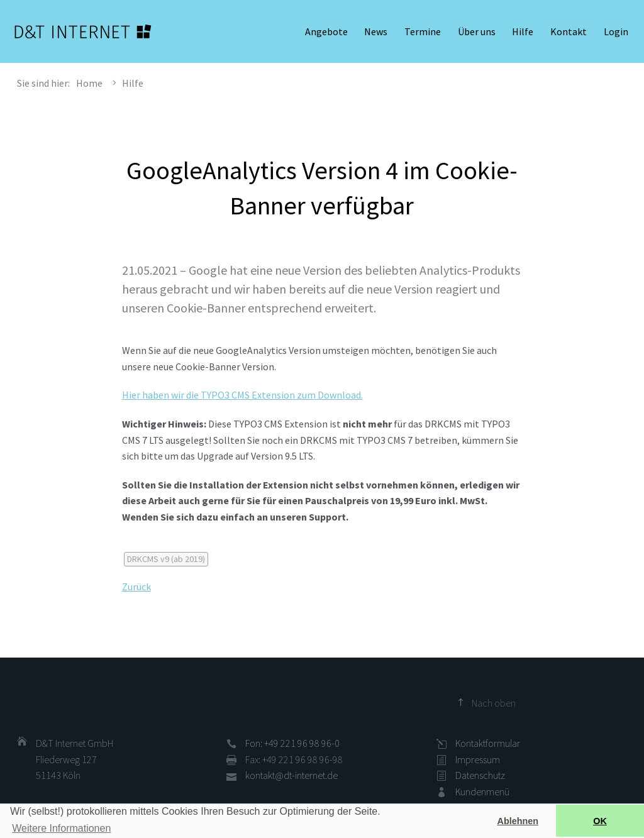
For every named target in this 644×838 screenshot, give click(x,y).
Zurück (136, 587)
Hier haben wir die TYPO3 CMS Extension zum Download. (242, 395)
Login (616, 31)
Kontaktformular (488, 743)
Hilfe (523, 31)
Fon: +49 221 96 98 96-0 (292, 743)
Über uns (477, 31)
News (376, 31)
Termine (423, 31)
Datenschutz (480, 775)
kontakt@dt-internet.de (291, 775)
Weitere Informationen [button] (61, 828)
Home (89, 83)
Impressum (478, 759)
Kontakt (569, 31)
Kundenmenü (482, 791)
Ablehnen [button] (518, 821)
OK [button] (600, 821)
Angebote (326, 31)
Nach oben (494, 703)
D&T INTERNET (83, 31)
